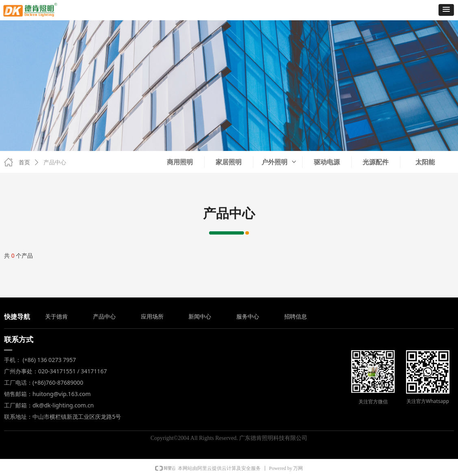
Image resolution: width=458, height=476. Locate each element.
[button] (446, 10)
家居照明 (229, 162)
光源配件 (376, 162)
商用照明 (180, 162)
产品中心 (55, 163)
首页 (24, 163)
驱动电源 (327, 162)
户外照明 (279, 162)
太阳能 (425, 162)
